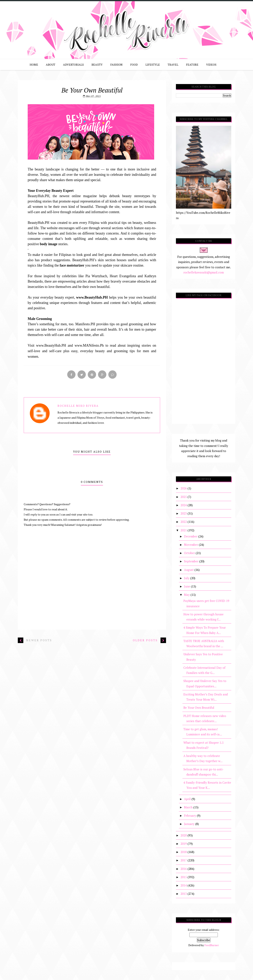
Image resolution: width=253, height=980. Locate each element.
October (190, 553)
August (189, 570)
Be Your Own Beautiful (199, 708)
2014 (184, 885)
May (187, 595)
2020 (184, 835)
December (191, 536)
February (190, 815)
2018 (184, 852)
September (192, 561)
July (187, 578)
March (189, 807)
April (188, 799)
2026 (184, 488)
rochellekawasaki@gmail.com (204, 272)
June (187, 586)
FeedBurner (212, 945)
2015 (184, 877)
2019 (184, 844)
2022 (184, 522)
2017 (184, 860)
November (191, 545)
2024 (184, 505)
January (190, 824)
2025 (184, 497)
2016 (184, 869)
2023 (184, 513)
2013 (184, 894)
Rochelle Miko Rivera (78, 406)
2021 (184, 530)
